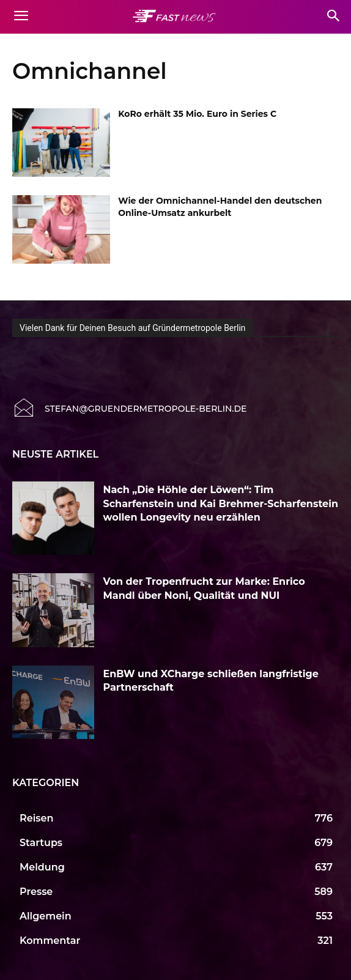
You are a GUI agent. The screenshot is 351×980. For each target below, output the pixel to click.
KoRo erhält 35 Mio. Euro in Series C (197, 114)
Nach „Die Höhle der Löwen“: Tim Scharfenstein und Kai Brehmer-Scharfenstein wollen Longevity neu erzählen (221, 503)
